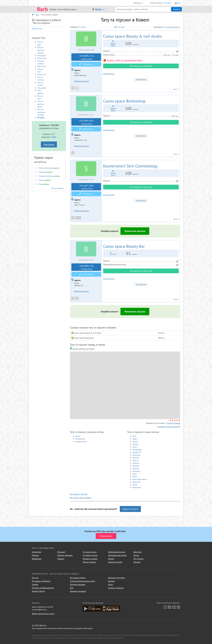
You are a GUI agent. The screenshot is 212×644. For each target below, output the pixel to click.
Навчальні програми (116, 578)
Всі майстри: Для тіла (79, 494)
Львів (135, 447)
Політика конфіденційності (43, 588)
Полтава (136, 466)
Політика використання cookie (83, 581)
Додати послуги (130, 509)
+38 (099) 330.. (87, 267)
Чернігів (136, 463)
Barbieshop (124, 101)
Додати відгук (109, 74)
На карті (120, 27)
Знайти (176, 9)
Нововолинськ (81, 441)
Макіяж (111, 559)
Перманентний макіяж (117, 555)
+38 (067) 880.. (87, 187)
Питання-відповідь (78, 584)
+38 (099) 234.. (87, 57)
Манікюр (137, 562)
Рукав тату (42, 74)
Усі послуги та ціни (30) (141, 187)
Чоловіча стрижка (90, 559)
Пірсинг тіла (37, 29)
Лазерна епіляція (115, 562)
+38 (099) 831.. (87, 122)
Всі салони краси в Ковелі (81, 498)
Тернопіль (137, 482)
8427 (53, 134)
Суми (135, 474)
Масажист (61, 552)
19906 (53, 137)
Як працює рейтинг (78, 578)
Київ (134, 436)
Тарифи (35, 584)
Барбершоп (37, 559)
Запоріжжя (137, 450)
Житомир (136, 471)
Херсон (135, 460)
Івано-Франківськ (140, 479)
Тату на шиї (42, 58)
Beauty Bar (124, 246)
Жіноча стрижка (89, 562)
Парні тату (42, 66)
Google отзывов (174, 423)
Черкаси (136, 468)
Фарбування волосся (117, 552)
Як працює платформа (41, 581)
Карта (110, 584)
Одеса (135, 439)
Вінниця (136, 458)
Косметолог (37, 552)
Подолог (61, 559)
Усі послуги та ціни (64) (141, 66)
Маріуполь (137, 487)
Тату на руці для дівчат (41, 104)
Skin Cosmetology (130, 166)
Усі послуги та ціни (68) (141, 122)
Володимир (80, 439)
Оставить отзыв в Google (169, 427)
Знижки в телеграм (116, 588)
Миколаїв (136, 455)
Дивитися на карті (82, 81)
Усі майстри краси (90, 555)
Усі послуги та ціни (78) (141, 271)
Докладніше (141, 80)
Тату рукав (42, 55)
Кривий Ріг (137, 452)
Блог (72, 588)
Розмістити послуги (135, 231)
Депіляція (137, 552)
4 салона (82, 27)
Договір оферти (38, 591)
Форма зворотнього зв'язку (43, 614)
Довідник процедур (78, 591)
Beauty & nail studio (132, 36)
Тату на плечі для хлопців (41, 112)
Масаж (136, 555)
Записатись (86, 64)
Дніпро (135, 444)
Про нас (35, 578)
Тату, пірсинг (139, 559)
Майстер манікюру (65, 555)
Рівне (135, 477)
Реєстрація (167, 3)
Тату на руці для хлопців (41, 50)
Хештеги (111, 581)
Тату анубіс (42, 88)
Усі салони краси (90, 552)
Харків (135, 441)
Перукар (35, 555)
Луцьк (78, 436)
